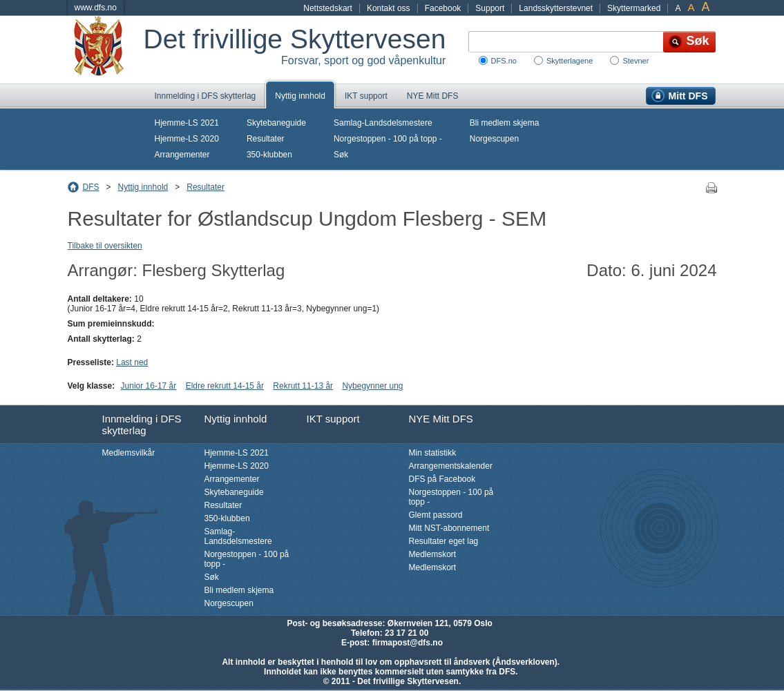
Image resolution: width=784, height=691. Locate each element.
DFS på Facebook (442, 479)
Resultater (266, 139)
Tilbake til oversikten (105, 246)
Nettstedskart (328, 8)
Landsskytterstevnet (556, 8)
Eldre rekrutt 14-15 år (225, 386)
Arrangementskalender (451, 466)
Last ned (132, 362)
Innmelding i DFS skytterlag (205, 96)
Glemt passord (436, 515)
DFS (91, 187)
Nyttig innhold (300, 96)
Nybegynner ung (372, 386)
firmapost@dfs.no (408, 643)
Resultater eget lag (444, 541)
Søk (341, 155)
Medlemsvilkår (129, 453)
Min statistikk (433, 453)
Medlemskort (433, 554)
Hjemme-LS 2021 (187, 123)
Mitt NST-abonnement (449, 528)
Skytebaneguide (276, 123)
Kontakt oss (389, 8)
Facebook (443, 8)
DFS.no (504, 61)
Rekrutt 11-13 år (303, 386)
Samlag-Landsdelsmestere (383, 123)
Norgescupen (494, 139)
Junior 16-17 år (149, 386)
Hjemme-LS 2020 (187, 139)
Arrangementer (182, 155)
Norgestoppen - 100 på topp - (388, 139)
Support (490, 8)
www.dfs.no (96, 8)
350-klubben (269, 155)
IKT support (366, 96)
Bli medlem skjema (505, 123)
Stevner (635, 61)
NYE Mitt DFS (433, 96)
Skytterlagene (570, 61)
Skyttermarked (634, 8)
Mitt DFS (688, 96)
